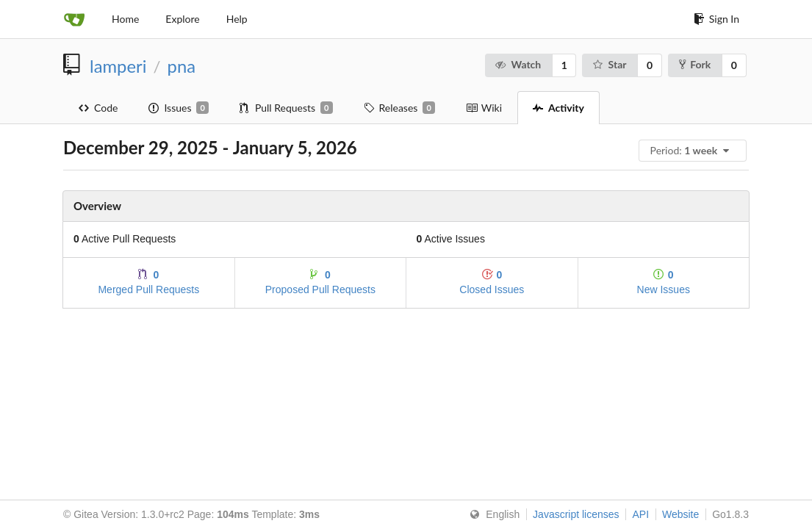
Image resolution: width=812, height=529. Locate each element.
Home (125, 19)
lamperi (118, 66)
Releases (399, 108)
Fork (695, 64)
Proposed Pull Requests (320, 282)
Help (237, 19)
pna (182, 66)
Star (609, 64)
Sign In (716, 19)
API (640, 514)
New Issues (664, 282)
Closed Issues (492, 282)
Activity (558, 108)
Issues (178, 108)
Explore (182, 19)
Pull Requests (286, 108)
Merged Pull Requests (148, 282)
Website (680, 514)
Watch (518, 64)
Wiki (484, 108)
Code (98, 108)
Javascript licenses (576, 514)
